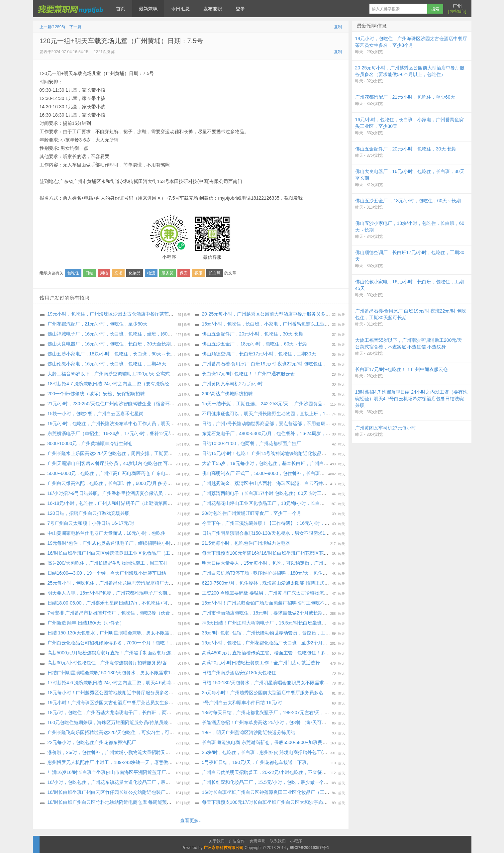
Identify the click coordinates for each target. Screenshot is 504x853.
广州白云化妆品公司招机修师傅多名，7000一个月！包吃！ (108, 643)
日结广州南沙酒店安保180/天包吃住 (239, 673)
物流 (151, 273)
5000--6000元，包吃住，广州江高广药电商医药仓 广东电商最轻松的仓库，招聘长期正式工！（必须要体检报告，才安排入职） (179, 473)
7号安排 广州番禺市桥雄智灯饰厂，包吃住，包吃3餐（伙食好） (113, 613)
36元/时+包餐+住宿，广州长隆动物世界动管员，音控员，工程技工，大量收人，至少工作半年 (299, 633)
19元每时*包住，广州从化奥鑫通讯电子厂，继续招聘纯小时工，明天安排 (123, 543)
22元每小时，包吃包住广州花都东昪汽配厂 (92, 742)
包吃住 (73, 273)
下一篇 (75, 27)
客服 (198, 273)
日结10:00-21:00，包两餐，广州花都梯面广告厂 (252, 443)
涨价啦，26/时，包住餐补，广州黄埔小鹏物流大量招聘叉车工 (111, 752)
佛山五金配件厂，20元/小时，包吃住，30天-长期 (253, 334)
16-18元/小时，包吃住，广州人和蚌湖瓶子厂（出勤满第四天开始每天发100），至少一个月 (142, 503)
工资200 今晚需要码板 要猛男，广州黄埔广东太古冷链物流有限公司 (272, 593)
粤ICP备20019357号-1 (309, 848)
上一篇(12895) (52, 27)
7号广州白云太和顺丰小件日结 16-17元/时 (91, 523)
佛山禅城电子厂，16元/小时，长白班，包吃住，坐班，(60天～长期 (117, 334)
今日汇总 (180, 9)
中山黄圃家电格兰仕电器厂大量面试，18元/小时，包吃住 (106, 533)
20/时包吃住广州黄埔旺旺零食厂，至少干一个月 (252, 513)
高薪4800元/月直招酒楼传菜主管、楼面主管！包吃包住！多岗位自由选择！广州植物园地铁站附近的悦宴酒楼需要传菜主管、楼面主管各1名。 (349, 653)
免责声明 (257, 841)
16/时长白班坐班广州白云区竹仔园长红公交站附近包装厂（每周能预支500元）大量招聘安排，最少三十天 (157, 792)
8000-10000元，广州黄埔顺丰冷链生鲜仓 (90, 443)
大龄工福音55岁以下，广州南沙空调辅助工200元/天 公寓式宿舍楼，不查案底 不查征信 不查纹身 (147, 374)
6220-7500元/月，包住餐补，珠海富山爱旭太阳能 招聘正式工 (266, 583)
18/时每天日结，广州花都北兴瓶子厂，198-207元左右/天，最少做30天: (276, 712)
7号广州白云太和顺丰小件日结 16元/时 (242, 703)
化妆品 (135, 273)
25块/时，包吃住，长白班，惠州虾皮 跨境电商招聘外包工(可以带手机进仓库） (283, 752)
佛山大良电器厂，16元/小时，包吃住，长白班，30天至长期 (109, 344)
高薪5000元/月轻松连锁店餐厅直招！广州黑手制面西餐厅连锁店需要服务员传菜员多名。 (139, 653)
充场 (118, 273)
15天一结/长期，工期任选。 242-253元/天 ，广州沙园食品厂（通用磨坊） (279, 404)
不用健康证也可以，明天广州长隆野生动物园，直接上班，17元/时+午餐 (276, 414)
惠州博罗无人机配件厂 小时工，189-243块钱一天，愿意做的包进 (115, 762)
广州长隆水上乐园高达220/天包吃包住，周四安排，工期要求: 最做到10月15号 (128, 453)
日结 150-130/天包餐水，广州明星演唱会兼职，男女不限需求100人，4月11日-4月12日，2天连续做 (150, 633)
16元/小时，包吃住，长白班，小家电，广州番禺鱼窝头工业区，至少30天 (278, 324)
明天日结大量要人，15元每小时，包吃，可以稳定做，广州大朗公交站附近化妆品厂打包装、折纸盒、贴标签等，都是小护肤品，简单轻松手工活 (351, 563)
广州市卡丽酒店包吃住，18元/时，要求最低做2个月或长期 (262, 613)
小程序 (296, 841)
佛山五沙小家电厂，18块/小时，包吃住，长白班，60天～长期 (111, 354)
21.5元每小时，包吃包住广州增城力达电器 (246, 543)
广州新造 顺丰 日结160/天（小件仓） (86, 623)
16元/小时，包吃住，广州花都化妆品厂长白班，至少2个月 (262, 643)
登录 (240, 9)
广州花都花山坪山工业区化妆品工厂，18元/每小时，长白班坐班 (268, 503)
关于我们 (217, 841)
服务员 (167, 273)
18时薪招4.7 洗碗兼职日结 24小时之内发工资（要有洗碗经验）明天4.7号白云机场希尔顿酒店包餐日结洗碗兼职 (163, 384)
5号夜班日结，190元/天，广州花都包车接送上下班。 (257, 762)
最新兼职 (148, 9)
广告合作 (237, 841)
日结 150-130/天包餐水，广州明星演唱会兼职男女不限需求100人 (269, 683)
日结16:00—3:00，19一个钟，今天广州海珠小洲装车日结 (107, 573)
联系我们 (278, 841)
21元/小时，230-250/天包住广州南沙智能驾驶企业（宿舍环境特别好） (120, 404)
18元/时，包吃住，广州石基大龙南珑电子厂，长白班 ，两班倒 (112, 712)
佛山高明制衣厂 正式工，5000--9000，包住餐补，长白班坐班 (266, 473)
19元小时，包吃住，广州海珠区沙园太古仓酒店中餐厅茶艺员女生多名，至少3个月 (133, 314)
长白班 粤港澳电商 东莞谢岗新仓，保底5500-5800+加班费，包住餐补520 (278, 742)
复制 (338, 27)
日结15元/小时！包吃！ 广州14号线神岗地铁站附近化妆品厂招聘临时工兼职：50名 (288, 453)
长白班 (215, 273)
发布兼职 (213, 9)
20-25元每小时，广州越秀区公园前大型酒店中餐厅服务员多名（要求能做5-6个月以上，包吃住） (302, 314)
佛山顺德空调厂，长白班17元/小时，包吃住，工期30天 (259, 354)
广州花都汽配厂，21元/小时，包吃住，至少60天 (98, 324)
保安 (184, 273)
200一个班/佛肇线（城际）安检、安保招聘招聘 (96, 394)
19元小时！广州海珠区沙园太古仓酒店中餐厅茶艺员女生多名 (111, 703)
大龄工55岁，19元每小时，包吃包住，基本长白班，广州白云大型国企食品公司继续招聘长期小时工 (305, 463)
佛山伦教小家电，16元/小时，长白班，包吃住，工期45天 (107, 364)
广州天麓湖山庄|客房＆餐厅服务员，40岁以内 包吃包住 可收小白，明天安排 (126, 463)
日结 (89, 273)
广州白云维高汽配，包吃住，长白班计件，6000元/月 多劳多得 (112, 483)
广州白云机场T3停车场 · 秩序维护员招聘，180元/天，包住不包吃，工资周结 (281, 573)
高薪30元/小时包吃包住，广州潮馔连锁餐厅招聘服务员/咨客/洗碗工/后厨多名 (127, 663)
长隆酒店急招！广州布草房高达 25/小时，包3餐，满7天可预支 (267, 722)
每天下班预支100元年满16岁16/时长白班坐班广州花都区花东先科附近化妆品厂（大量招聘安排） (302, 553)
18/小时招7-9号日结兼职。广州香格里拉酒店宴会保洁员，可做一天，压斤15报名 (131, 493)
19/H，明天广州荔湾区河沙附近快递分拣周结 (249, 732)
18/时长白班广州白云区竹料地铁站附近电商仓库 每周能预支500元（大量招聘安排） (134, 802)
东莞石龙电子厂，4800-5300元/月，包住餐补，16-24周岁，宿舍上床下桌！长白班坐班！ (294, 433)
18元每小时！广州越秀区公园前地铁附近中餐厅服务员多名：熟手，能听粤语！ (129, 693)
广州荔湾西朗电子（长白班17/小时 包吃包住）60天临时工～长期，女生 (276, 493)
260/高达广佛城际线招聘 (227, 394)
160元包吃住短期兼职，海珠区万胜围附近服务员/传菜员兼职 (110, 722)
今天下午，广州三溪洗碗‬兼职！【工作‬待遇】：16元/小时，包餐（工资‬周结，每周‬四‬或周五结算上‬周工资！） (314, 523)
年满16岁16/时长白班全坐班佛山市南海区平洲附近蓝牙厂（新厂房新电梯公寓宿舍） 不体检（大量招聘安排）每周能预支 (173, 772)
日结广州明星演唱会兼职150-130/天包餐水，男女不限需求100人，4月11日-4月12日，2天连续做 (302, 533)
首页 (121, 9)
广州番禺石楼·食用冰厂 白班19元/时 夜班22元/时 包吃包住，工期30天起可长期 (283, 364)
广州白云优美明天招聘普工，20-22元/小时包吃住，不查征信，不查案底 (276, 772)
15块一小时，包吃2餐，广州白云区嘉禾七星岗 (96, 414)
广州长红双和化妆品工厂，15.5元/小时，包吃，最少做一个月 (265, 782)
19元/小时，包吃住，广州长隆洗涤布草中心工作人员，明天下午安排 (118, 424)
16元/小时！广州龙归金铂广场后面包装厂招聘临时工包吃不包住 (268, 603)
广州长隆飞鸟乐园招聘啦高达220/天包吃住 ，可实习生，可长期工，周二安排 (127, 732)
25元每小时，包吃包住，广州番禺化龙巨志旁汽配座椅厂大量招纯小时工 (122, 583)
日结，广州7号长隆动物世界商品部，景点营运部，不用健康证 (266, 424)
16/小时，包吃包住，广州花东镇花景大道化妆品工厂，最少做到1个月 (119, 782)
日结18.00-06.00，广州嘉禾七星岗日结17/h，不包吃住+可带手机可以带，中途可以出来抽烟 (143, 603)
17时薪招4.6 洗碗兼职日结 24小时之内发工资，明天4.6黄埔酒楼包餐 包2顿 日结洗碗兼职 (140, 683)
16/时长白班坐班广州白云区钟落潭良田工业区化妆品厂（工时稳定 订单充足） (128, 553)
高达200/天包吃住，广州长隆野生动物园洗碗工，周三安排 (108, 563)
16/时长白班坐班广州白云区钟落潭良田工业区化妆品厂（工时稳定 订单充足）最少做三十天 (297, 792)
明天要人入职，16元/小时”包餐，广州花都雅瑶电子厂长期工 (110, 593)
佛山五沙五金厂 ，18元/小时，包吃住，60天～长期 (256, 344)
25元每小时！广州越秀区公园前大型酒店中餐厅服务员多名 (263, 693)
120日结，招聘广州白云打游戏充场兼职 (89, 513)
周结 (104, 273)
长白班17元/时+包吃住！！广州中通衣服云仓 (249, 374)
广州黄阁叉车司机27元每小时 (233, 384)
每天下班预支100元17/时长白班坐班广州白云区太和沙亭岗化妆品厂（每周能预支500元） (294, 802)
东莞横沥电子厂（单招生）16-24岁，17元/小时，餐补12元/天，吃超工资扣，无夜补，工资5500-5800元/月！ (160, 433)
